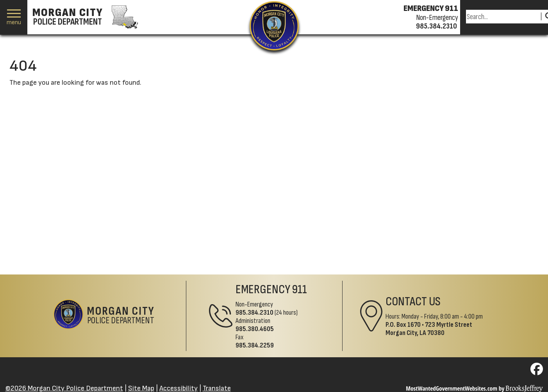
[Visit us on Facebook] (537, 372)
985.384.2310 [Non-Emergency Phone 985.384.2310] (254, 313)
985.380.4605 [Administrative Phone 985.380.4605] (255, 329)
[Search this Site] (502, 17)
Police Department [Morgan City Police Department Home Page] (121, 316)
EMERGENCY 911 (431, 9)
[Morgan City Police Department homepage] (84, 17)
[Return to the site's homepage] (274, 26)
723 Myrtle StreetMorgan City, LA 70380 (429, 329)
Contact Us (413, 302)
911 (300, 290)
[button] (14, 17)
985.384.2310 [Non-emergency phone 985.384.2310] (436, 26)
